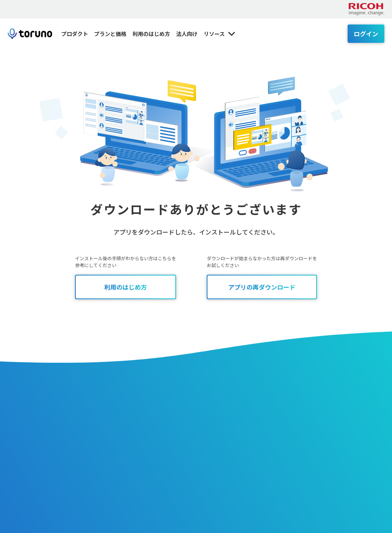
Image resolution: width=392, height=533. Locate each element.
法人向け (187, 34)
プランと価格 (110, 34)
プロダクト (75, 34)
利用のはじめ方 (151, 34)
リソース (220, 34)
